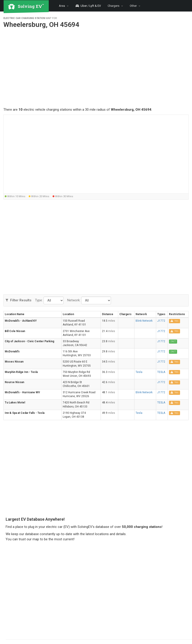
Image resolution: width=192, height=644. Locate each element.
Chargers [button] (115, 6)
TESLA (161, 372)
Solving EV (31, 6)
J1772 (161, 321)
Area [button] (64, 6)
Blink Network (144, 321)
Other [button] (135, 6)
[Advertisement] (96, 69)
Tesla (139, 372)
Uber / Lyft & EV (88, 6)
